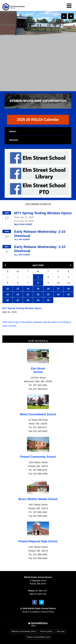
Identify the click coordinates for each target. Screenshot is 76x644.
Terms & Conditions (31, 612)
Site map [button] (61, 631)
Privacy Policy (48, 612)
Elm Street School (38, 370)
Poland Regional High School (38, 541)
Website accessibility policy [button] (24, 631)
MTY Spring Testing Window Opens (43, 213)
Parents (14, 140)
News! (13, 131)
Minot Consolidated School (38, 414)
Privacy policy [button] (46, 631)
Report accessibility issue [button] (39, 637)
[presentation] (64, 16)
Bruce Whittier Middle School (38, 499)
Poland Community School (38, 457)
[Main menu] (69, 5)
